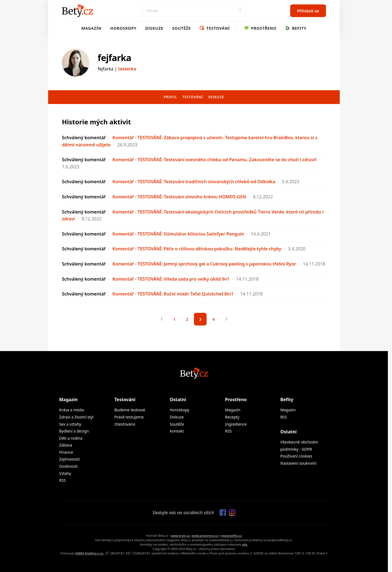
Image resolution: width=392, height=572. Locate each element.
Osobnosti (68, 466)
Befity (296, 28)
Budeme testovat (130, 410)
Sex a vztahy (70, 424)
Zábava (66, 445)
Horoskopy (123, 28)
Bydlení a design (74, 431)
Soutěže (182, 28)
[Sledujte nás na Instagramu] (231, 513)
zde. (245, 544)
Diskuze (154, 28)
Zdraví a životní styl (76, 417)
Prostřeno (260, 28)
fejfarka (114, 58)
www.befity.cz (232, 536)
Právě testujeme (129, 417)
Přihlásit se (308, 11)
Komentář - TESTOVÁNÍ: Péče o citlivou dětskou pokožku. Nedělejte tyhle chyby (197, 249)
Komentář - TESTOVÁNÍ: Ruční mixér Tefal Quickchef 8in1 (173, 294)
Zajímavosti (69, 459)
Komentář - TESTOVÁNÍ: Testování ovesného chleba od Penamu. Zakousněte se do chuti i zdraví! (215, 160)
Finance (66, 452)
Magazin (288, 410)
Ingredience (236, 424)
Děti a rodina (71, 438)
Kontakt (177, 431)
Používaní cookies (296, 456)
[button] (240, 11)
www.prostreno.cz (205, 536)
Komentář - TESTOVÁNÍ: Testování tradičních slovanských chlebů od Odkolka (194, 182)
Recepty (232, 417)
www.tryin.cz (180, 536)
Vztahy (65, 473)
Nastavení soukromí (298, 463)
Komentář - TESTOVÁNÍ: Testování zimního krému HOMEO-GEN (179, 197)
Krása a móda (72, 410)
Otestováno (125, 424)
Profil (170, 97)
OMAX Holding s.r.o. (90, 553)
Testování (215, 28)
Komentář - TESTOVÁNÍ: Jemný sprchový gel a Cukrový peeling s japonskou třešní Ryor (204, 264)
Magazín (91, 28)
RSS (62, 480)
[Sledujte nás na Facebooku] (221, 513)
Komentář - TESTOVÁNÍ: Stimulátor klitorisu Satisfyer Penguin (178, 234)
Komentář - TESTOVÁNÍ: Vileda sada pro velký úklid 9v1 (171, 279)
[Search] (194, 11)
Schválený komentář (84, 138)
